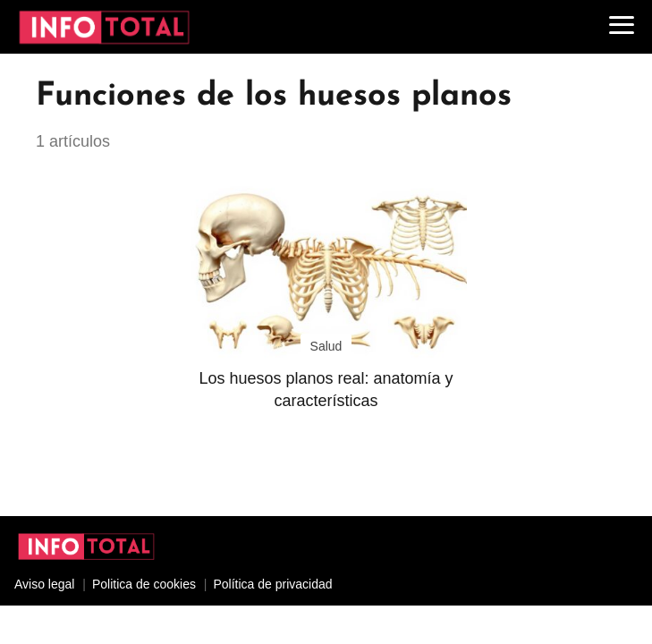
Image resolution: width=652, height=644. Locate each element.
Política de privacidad (272, 584)
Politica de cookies (144, 584)
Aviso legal (44, 584)
